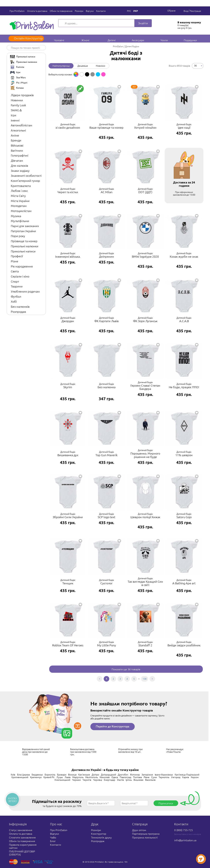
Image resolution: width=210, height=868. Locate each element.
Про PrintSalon (17, 11)
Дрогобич (123, 774)
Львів (68, 777)
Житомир (135, 774)
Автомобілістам (21, 125)
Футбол (16, 296)
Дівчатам (17, 160)
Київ (13, 774)
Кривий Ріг (49, 777)
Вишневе (138, 780)
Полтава (137, 777)
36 (195, 65)
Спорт (15, 281)
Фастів (120, 780)
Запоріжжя (147, 774)
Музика (16, 216)
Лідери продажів (22, 95)
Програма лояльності (145, 837)
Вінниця (72, 774)
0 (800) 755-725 (184, 830)
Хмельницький (62, 780)
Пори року (18, 236)
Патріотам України (23, 231)
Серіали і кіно (20, 276)
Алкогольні (18, 130)
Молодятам (19, 206)
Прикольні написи (23, 251)
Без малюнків (20, 306)
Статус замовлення (21, 830)
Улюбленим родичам (25, 291)
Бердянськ (37, 774)
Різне (15, 261)
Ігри (14, 115)
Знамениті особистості (26, 175)
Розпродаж (18, 312)
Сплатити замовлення (22, 837)
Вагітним (17, 150)
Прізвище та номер (24, 241)
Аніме (15, 135)
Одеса (115, 777)
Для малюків (19, 165)
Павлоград (126, 777)
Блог (53, 841)
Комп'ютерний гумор (25, 181)
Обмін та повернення (61, 11)
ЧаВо (53, 837)
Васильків (150, 780)
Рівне (147, 777)
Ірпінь (129, 780)
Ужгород (176, 777)
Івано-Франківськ (164, 774)
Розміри (79, 11)
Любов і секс (19, 191)
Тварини (17, 286)
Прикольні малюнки (25, 246)
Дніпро (95, 774)
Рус (129, 11)
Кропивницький (20, 777)
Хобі (14, 301)
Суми (154, 777)
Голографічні (20, 155)
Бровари (62, 774)
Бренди (16, 140)
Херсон (195, 777)
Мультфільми (20, 221)
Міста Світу (18, 196)
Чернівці (98, 780)
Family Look (18, 105)
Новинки (17, 100)
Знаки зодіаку (20, 171)
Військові (17, 145)
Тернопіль (164, 777)
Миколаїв (105, 777)
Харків (186, 777)
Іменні (15, 120)
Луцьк (60, 777)
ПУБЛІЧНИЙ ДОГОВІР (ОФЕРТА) (22, 853)
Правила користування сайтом (23, 846)
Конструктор (99, 834)
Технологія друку (101, 837)
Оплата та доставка (37, 11)
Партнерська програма (146, 834)
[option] (76, 74)
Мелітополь (92, 777)
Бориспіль (50, 774)
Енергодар (110, 780)
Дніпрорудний (108, 774)
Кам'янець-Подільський (187, 774)
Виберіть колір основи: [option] (60, 74)
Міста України (20, 201)
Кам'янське (84, 774)
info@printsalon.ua (185, 840)
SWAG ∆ (16, 110)
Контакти (101, 11)
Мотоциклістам (21, 211)
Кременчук (36, 777)
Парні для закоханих (25, 226)
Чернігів (87, 780)
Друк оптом (139, 830)
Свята (15, 271)
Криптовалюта (21, 186)
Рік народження (22, 266)
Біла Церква (23, 774)
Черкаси (76, 780)
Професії (17, 256)
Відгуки (90, 11)
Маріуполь (78, 777)
